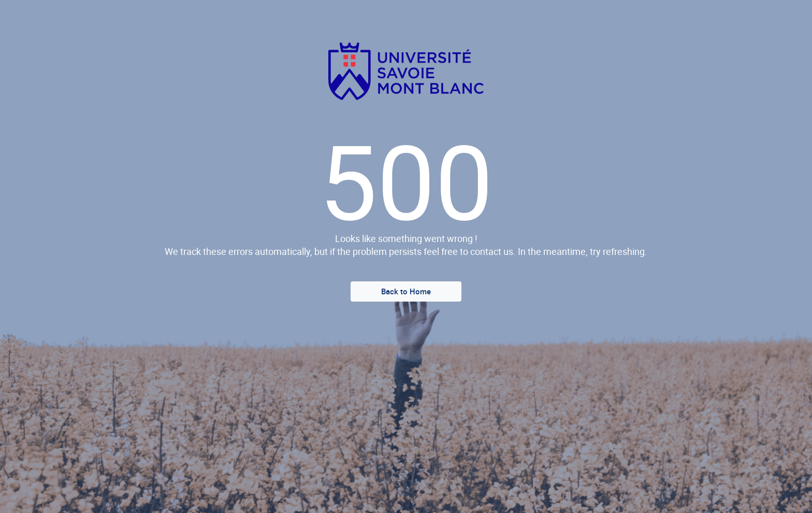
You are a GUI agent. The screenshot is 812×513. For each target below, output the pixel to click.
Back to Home (406, 291)
